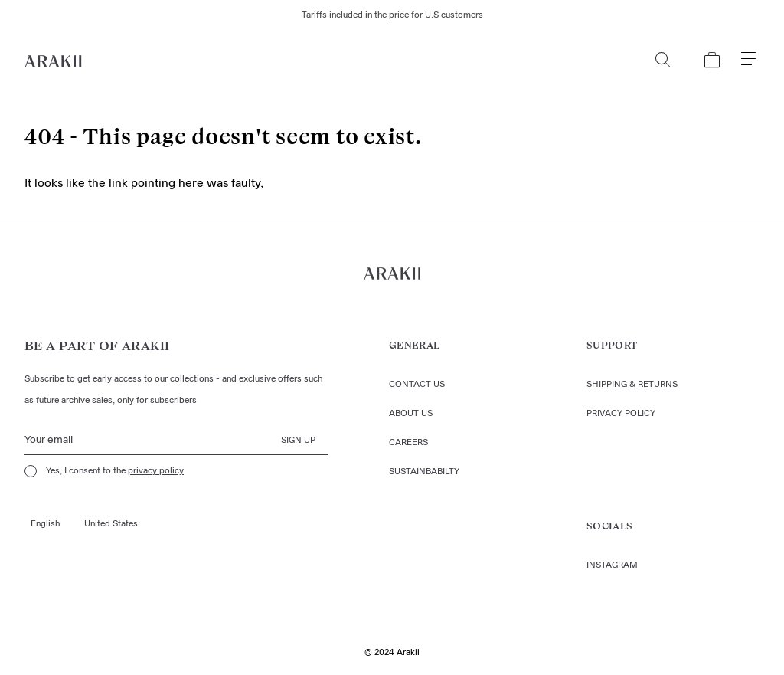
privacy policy (156, 471)
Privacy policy (621, 414)
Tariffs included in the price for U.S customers (392, 15)
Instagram (612, 565)
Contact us (417, 385)
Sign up (298, 441)
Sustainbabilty (424, 472)
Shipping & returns (632, 385)
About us (411, 414)
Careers (408, 443)
